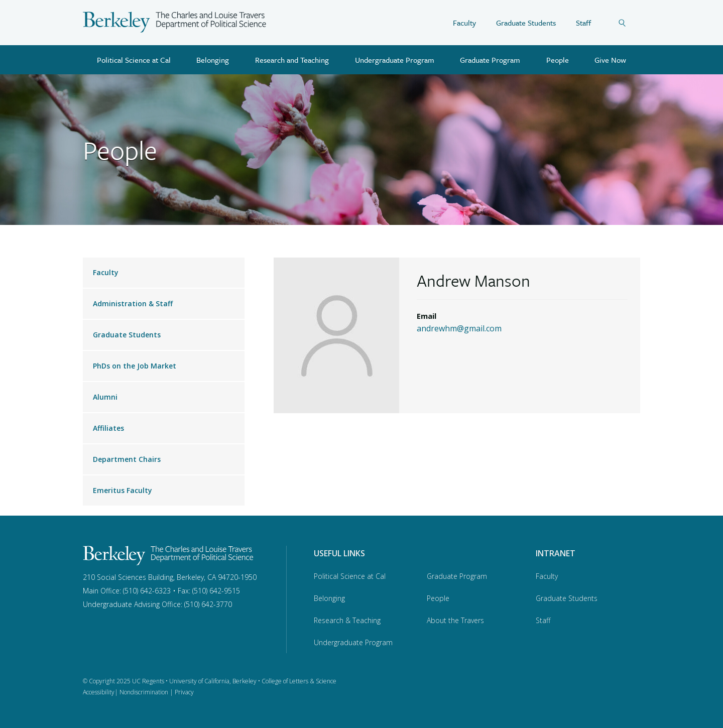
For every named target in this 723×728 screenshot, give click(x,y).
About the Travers (455, 620)
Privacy (184, 692)
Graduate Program (490, 60)
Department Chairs (127, 459)
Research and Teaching (292, 60)
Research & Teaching (347, 620)
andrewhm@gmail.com (459, 328)
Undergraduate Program (395, 60)
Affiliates (108, 428)
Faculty (464, 23)
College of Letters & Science (299, 681)
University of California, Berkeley (213, 681)
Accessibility (99, 692)
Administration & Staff (133, 304)
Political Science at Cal (134, 60)
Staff (583, 23)
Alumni (105, 397)
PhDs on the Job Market (135, 366)
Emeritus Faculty (123, 490)
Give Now (610, 60)
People (558, 60)
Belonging (213, 60)
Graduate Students (526, 23)
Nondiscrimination (144, 692)
